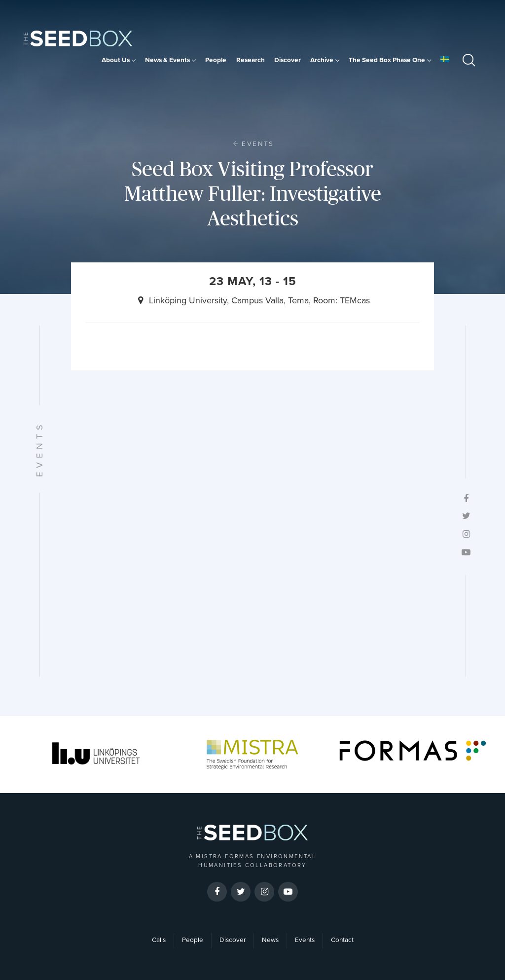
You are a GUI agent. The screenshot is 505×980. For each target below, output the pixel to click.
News (270, 940)
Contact (342, 940)
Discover (288, 60)
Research (251, 60)
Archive (322, 60)
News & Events (167, 60)
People (216, 60)
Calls (159, 940)
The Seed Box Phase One (387, 60)
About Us (116, 60)
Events (258, 144)
